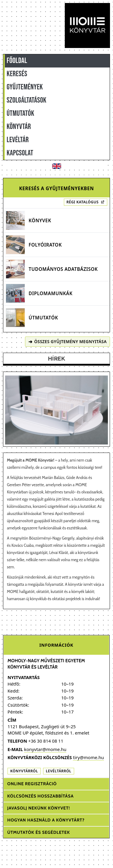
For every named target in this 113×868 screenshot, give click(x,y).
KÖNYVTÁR (19, 127)
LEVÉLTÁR (18, 140)
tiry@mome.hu (88, 757)
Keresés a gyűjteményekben (56, 188)
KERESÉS (17, 74)
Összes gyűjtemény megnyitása (67, 342)
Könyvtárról (24, 771)
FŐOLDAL (17, 61)
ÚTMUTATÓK (20, 114)
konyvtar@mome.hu (45, 749)
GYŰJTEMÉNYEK (25, 87)
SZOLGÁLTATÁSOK (27, 100)
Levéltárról (59, 771)
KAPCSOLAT (20, 153)
